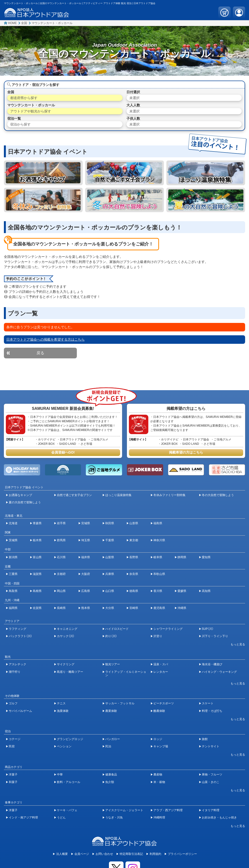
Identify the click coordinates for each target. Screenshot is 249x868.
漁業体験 (63, 711)
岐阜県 (158, 557)
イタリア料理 (211, 810)
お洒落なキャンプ (20, 495)
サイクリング (66, 664)
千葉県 (110, 540)
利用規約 (155, 854)
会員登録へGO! (63, 452)
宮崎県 (134, 608)
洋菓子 (13, 775)
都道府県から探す (24, 98)
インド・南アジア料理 (23, 817)
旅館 (205, 739)
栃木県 (37, 540)
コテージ (15, 739)
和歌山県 (159, 574)
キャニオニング (67, 629)
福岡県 (13, 608)
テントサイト (211, 746)
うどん (61, 817)
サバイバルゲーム (20, 711)
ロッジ (158, 739)
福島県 (158, 523)
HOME (12, 23)
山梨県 (110, 557)
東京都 (134, 540)
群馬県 (61, 540)
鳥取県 (13, 591)
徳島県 (134, 591)
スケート (208, 703)
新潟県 (13, 557)
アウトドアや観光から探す (31, 111)
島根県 (37, 591)
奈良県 (134, 574)
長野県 (134, 557)
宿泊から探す (20, 124)
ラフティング (18, 629)
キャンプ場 (161, 746)
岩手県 (61, 523)
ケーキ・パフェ (67, 810)
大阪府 (86, 574)
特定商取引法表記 (131, 854)
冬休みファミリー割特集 (169, 495)
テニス (61, 703)
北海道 (13, 523)
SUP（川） (208, 629)
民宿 (12, 746)
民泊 (108, 746)
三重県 (13, 574)
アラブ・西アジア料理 (168, 810)
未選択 (134, 98)
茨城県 (13, 540)
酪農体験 (159, 711)
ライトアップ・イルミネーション (126, 674)
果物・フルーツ (212, 775)
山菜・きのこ (211, 782)
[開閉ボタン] (235, 644)
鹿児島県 (159, 608)
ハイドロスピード (117, 629)
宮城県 (86, 523)
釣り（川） (111, 636)
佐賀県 (37, 608)
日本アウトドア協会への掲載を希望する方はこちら (45, 339)
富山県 (37, 557)
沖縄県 (182, 608)
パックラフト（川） (20, 636)
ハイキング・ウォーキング (219, 672)
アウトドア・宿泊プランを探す (36, 85)
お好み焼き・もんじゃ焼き (219, 817)
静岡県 (182, 557)
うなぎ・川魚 (114, 817)
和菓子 (13, 782)
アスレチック (18, 664)
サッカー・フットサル (120, 703)
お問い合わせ (104, 854)
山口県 (110, 591)
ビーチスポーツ (164, 703)
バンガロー (113, 739)
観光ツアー (113, 664)
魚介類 (110, 782)
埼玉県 (86, 540)
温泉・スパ (161, 664)
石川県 (61, 557)
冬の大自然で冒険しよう (218, 495)
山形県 (134, 523)
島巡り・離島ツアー (70, 672)
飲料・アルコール (69, 782)
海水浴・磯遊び (212, 664)
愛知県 (206, 557)
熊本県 (86, 608)
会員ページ (82, 854)
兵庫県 (110, 574)
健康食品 (111, 775)
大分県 (110, 608)
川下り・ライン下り (215, 636)
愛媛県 (182, 591)
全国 (24, 23)
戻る (40, 353)
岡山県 (61, 591)
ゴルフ (13, 703)
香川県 (158, 591)
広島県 (86, 591)
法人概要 (62, 854)
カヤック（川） (66, 636)
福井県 (86, 557)
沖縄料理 (159, 817)
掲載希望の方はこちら (186, 452)
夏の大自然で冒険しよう (25, 502)
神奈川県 (159, 540)
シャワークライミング (168, 629)
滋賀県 (37, 574)
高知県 (206, 591)
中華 (60, 775)
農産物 (158, 775)
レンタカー (161, 672)
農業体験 (111, 711)
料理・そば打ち (212, 711)
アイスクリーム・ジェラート (124, 810)
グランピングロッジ (70, 739)
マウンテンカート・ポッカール (52, 23)
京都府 (61, 574)
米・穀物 (159, 782)
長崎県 (61, 608)
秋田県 (110, 523)
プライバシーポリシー (182, 854)
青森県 (37, 523)
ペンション (64, 746)
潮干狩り (15, 672)
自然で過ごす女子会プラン (74, 495)
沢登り (158, 636)
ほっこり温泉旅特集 (118, 495)
